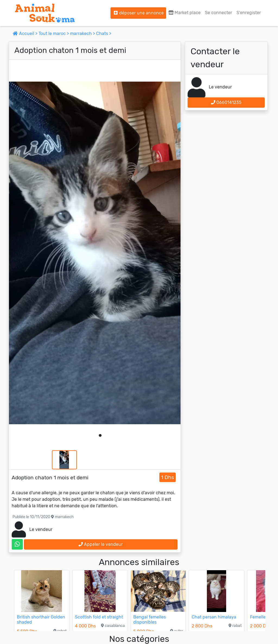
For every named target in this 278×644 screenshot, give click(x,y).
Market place (184, 13)
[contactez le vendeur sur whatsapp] (17, 544)
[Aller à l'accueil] (45, 13)
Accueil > (26, 34)
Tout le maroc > (54, 34)
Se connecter (219, 13)
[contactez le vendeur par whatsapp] (17, 544)
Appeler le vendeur (101, 544)
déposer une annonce (138, 13)
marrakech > (83, 34)
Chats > (104, 34)
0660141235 (226, 102)
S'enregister (249, 13)
